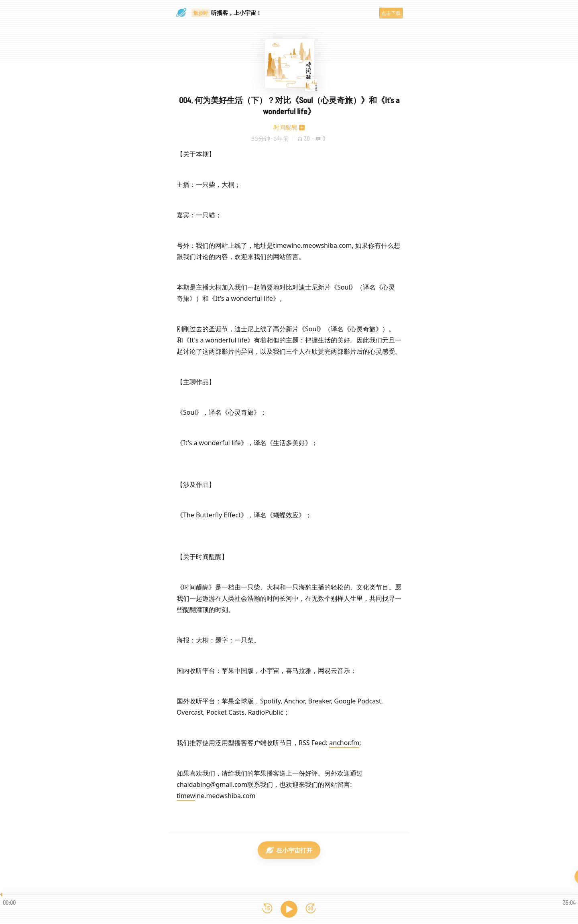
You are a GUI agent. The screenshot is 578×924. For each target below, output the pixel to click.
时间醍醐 (285, 127)
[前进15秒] (311, 909)
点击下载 (391, 13)
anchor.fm (344, 743)
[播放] (289, 909)
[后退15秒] (267, 909)
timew (186, 796)
